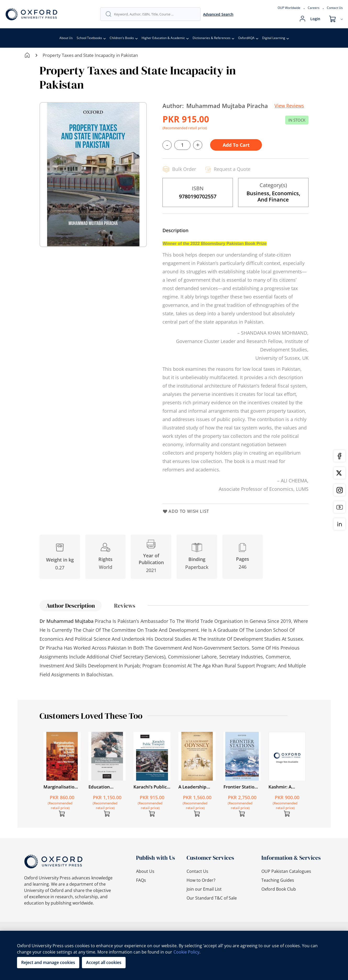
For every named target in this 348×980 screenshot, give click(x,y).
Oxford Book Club (279, 889)
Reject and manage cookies (48, 962)
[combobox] (155, 14)
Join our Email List (204, 889)
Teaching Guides (278, 880)
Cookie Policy (186, 952)
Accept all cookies (104, 962)
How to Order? (201, 880)
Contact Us (335, 8)
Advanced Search (218, 14)
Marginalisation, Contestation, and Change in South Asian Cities (61, 787)
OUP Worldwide (289, 8)
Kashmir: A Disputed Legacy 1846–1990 (286, 787)
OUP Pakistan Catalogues (286, 871)
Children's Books (122, 38)
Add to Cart (236, 145)
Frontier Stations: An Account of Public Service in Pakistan (242, 787)
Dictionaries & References (212, 38)
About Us (66, 38)
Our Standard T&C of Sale (212, 898)
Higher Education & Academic (163, 38)
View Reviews (289, 106)
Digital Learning (274, 38)
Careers (314, 8)
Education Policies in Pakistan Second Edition (106, 787)
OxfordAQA (246, 38)
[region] (174, 955)
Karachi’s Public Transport (150, 787)
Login (315, 19)
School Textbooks (89, 38)
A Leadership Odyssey (192, 787)
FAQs (141, 880)
